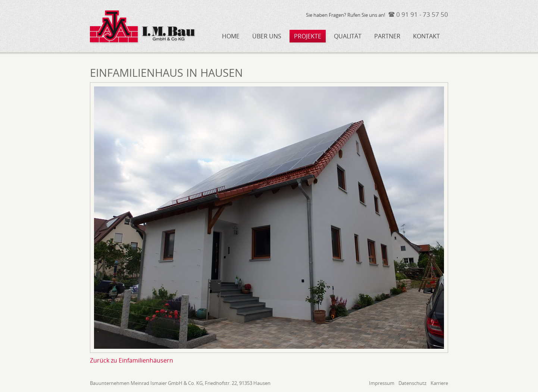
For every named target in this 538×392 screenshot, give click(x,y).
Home (231, 36)
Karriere (439, 383)
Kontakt (426, 36)
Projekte (308, 36)
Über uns (267, 36)
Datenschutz (412, 383)
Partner (387, 36)
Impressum (382, 383)
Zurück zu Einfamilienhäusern (132, 360)
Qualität (348, 36)
